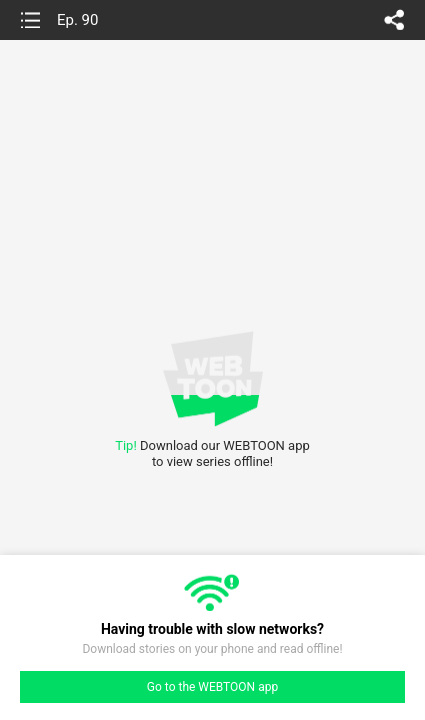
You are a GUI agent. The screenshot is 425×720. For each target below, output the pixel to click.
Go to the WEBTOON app (212, 687)
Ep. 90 (77, 20)
